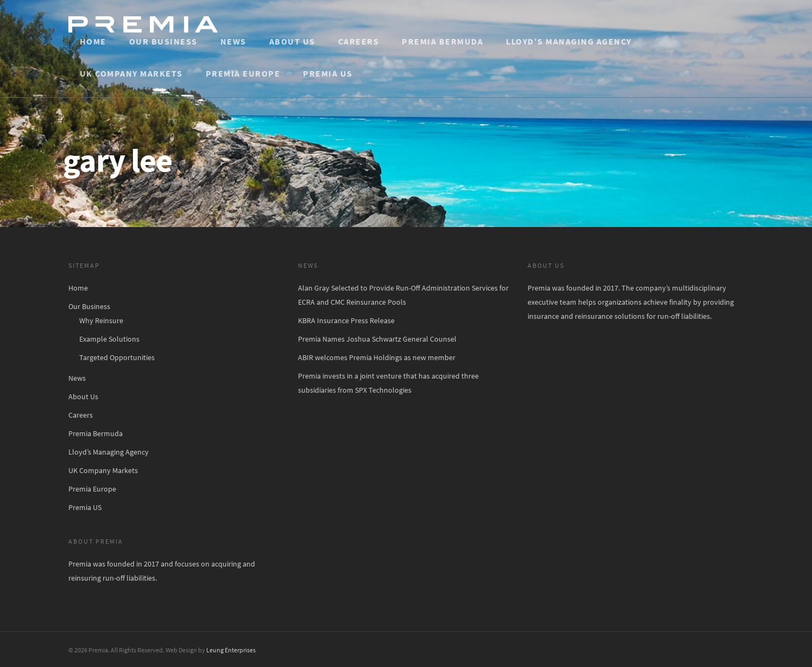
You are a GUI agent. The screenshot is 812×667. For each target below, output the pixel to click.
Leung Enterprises (231, 650)
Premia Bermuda (442, 41)
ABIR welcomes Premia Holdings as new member (377, 357)
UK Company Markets (131, 73)
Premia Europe (243, 73)
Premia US (328, 73)
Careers (359, 41)
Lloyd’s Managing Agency (569, 41)
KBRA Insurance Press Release (346, 320)
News (233, 41)
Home (93, 41)
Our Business (163, 41)
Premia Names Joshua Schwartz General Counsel (377, 339)
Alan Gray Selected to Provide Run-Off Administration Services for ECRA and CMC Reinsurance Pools (403, 295)
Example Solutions (109, 339)
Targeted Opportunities (117, 357)
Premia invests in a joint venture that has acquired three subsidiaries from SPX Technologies (388, 383)
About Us (292, 41)
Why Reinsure (101, 320)
